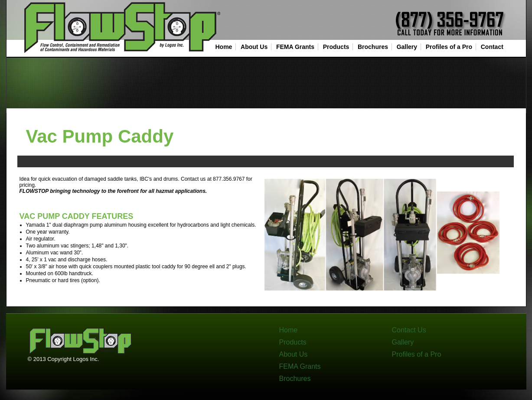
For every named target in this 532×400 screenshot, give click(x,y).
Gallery (407, 47)
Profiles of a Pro (449, 47)
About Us (254, 47)
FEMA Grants (295, 47)
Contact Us (409, 330)
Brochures (373, 47)
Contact (492, 47)
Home (224, 47)
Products (336, 47)
